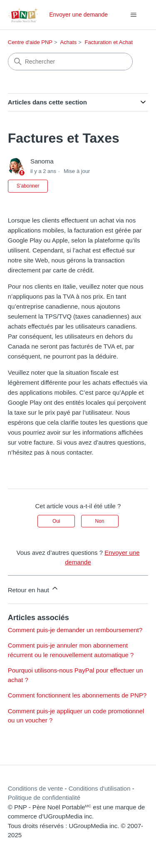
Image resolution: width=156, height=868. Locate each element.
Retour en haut (33, 589)
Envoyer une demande (78, 15)
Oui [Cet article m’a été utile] (56, 521)
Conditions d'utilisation (100, 788)
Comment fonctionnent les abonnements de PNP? (77, 695)
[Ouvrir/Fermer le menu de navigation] (133, 15)
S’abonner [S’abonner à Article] (28, 186)
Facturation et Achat (109, 42)
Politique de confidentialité (44, 798)
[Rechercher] (70, 62)
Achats (69, 42)
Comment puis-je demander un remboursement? (75, 630)
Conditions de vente (36, 788)
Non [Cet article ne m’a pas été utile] (100, 521)
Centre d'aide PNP (30, 42)
